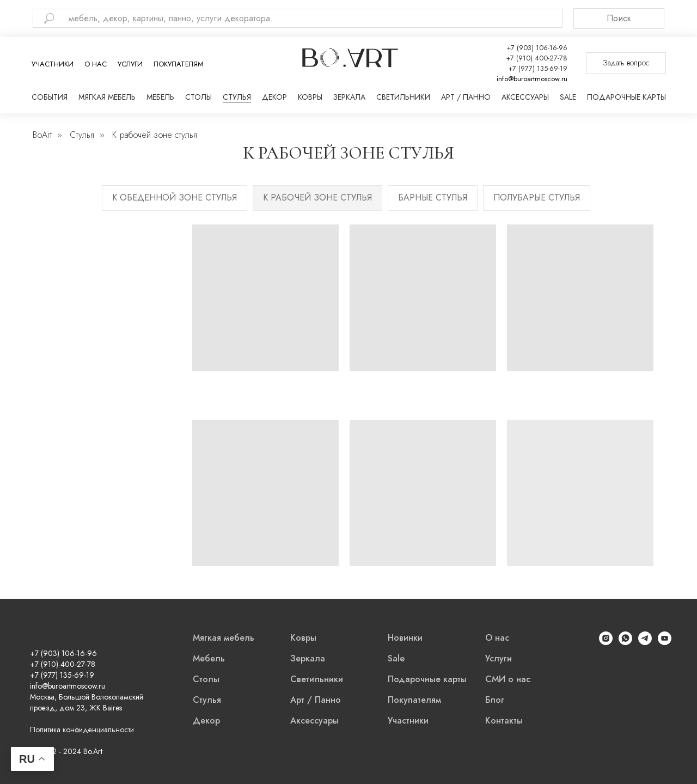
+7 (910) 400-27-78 (537, 58)
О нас (96, 64)
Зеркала (349, 97)
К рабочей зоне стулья (317, 197)
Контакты (504, 721)
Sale (568, 97)
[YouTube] (665, 642)
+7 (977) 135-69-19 (538, 68)
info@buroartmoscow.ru (532, 79)
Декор (274, 97)
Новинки (405, 638)
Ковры (310, 97)
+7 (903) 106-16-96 (537, 48)
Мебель (160, 97)
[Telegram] (645, 642)
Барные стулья (433, 197)
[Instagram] (606, 642)
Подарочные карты (626, 97)
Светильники (403, 97)
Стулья (237, 97)
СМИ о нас (508, 679)
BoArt (42, 135)
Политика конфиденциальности (82, 730)
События (50, 97)
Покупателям (179, 64)
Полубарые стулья (537, 197)
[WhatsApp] (625, 642)
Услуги (130, 64)
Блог (495, 700)
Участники (53, 64)
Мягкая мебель (107, 97)
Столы (198, 97)
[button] (626, 63)
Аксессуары (525, 97)
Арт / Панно (466, 97)
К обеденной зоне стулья (175, 197)
